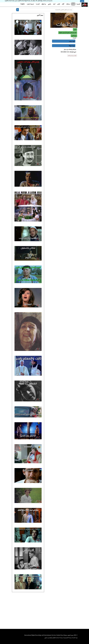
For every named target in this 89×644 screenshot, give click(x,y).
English (22, 4)
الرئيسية (78, 4)
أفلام (63, 4)
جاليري (50, 4)
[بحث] (17, 10)
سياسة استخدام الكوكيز (58, 638)
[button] (74, 36)
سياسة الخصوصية (68, 638)
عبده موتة (72, 46)
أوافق (82, 1)
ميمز (73, 4)
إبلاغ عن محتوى (48, 638)
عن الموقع (44, 4)
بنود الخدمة (75, 638)
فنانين (59, 4)
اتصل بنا (38, 4)
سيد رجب (72, 41)
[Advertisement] (44, 611)
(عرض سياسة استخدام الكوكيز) (11, 1)
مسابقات (68, 4)
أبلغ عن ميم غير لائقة (72, 56)
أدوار (54, 4)
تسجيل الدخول (30, 4)
